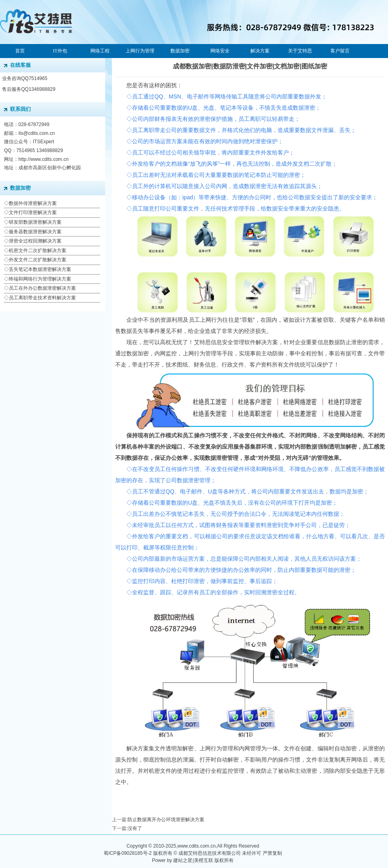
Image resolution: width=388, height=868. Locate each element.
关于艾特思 (300, 51)
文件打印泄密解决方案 (33, 212)
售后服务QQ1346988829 (29, 89)
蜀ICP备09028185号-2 (128, 853)
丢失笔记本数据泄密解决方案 (40, 269)
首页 (20, 51)
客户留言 (340, 51)
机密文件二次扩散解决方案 (38, 251)
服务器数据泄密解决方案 (35, 232)
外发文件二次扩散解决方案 (38, 260)
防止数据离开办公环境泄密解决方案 (166, 820)
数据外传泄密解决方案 (33, 203)
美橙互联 (204, 860)
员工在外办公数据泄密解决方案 (42, 288)
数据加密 (180, 51)
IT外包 (60, 51)
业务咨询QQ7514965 (25, 78)
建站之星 (183, 860)
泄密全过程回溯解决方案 (35, 241)
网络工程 (100, 51)
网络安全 (220, 51)
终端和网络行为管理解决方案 (40, 279)
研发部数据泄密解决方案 (35, 222)
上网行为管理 (140, 51)
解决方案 (260, 51)
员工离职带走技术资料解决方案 (42, 298)
